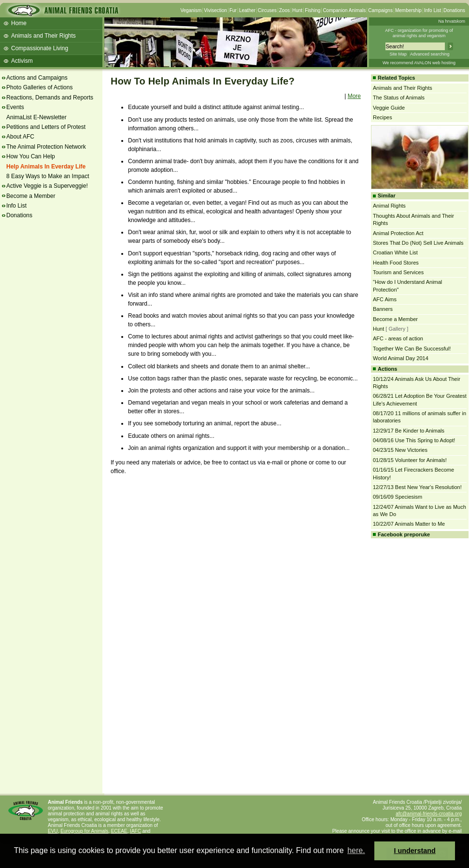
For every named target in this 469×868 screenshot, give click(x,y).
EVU (53, 831)
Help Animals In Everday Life (46, 167)
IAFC (135, 831)
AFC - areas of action (398, 338)
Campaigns (380, 10)
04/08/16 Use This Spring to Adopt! (414, 440)
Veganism (191, 10)
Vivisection (215, 10)
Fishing (313, 10)
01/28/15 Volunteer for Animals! (410, 460)
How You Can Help (31, 156)
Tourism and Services (398, 272)
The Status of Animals (399, 98)
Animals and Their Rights (43, 36)
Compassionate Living (40, 48)
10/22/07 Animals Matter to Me (409, 524)
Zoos (284, 10)
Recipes (383, 117)
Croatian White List (395, 252)
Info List (433, 10)
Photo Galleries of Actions (39, 87)
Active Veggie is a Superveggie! (47, 186)
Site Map (398, 54)
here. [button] (356, 850)
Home (19, 23)
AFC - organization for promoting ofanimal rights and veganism (419, 33)
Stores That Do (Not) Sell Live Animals (418, 243)
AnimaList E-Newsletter (36, 117)
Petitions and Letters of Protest (46, 127)
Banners (383, 309)
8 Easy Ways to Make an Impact (48, 176)
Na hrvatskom (452, 21)
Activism (22, 61)
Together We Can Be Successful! (412, 349)
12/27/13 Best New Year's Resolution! (417, 487)
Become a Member (31, 196)
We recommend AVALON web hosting (419, 63)
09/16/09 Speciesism (398, 497)
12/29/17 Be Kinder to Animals (409, 431)
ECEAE (119, 831)
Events (15, 107)
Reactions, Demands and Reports (50, 98)
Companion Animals (344, 10)
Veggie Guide (389, 108)
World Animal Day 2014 (401, 358)
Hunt (297, 10)
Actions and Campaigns (37, 78)
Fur (233, 10)
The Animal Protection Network (46, 147)
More (354, 96)
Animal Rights (389, 206)
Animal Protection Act (398, 233)
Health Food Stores (396, 263)
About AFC (20, 137)
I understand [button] (415, 851)
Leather (247, 10)
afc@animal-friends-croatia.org (429, 814)
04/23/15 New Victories (400, 450)
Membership (408, 10)
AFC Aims (385, 299)
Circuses (267, 10)
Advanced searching (430, 54)
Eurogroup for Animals (84, 831)
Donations (454, 10)
